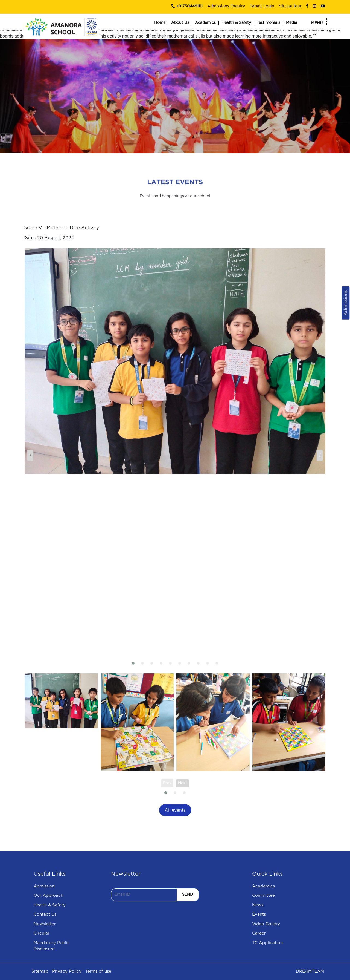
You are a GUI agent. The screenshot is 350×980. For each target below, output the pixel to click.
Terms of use (98, 971)
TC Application (267, 943)
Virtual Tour (290, 6)
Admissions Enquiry (226, 6)
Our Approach (48, 896)
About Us (180, 23)
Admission (44, 886)
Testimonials (269, 23)
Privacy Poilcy (67, 971)
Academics (205, 23)
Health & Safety (236, 23)
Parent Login (262, 6)
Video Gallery (266, 924)
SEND (188, 895)
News (258, 905)
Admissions (345, 303)
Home (160, 23)
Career (259, 933)
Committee (263, 896)
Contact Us (45, 914)
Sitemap (40, 971)
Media (292, 23)
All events (175, 810)
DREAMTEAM (310, 971)
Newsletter (45, 924)
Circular (42, 933)
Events (259, 914)
